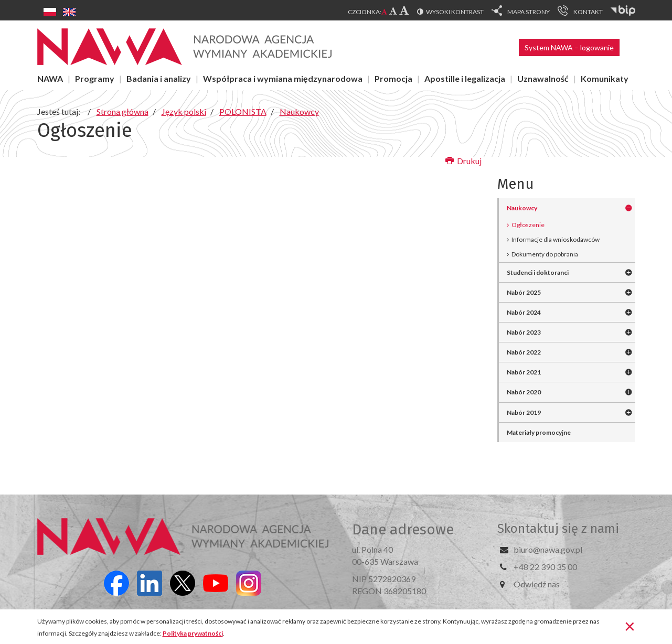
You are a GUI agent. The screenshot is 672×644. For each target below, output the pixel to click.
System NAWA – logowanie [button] (569, 47)
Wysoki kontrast (455, 12)
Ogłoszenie (528, 225)
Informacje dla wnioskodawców (556, 239)
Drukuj (463, 161)
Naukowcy (522, 208)
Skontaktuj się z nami (558, 529)
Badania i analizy (159, 78)
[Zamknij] (630, 626)
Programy (95, 78)
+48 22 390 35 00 (545, 567)
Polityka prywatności (193, 633)
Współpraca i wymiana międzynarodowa (283, 78)
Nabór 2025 (524, 292)
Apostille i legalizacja (465, 78)
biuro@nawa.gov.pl (548, 549)
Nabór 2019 (524, 412)
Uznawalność (543, 78)
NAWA (50, 78)
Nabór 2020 (524, 392)
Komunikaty (605, 78)
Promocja (393, 78)
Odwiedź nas (537, 584)
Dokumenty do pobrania (545, 254)
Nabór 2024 (524, 312)
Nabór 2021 (524, 372)
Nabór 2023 (524, 332)
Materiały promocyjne (539, 432)
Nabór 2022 (524, 352)
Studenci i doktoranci (538, 272)
